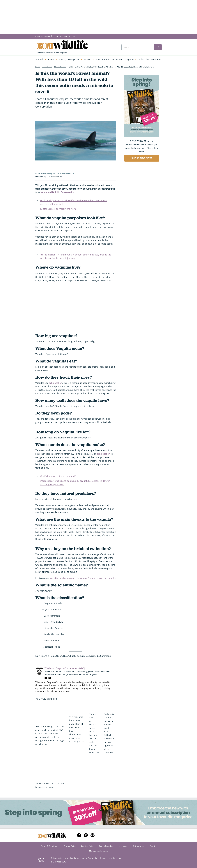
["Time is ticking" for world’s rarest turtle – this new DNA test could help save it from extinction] (95, 706)
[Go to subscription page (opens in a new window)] (142, 136)
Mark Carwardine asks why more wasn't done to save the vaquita (82, 578)
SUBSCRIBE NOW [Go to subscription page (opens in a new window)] (142, 158)
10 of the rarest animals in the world (58, 209)
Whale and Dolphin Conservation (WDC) (65, 668)
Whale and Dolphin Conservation (58, 192)
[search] (158, 47)
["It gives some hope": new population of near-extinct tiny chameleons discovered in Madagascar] (78, 708)
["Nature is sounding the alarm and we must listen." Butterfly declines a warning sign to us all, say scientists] (110, 706)
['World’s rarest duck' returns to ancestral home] (51, 769)
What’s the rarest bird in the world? (58, 476)
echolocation (56, 383)
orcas (76, 499)
